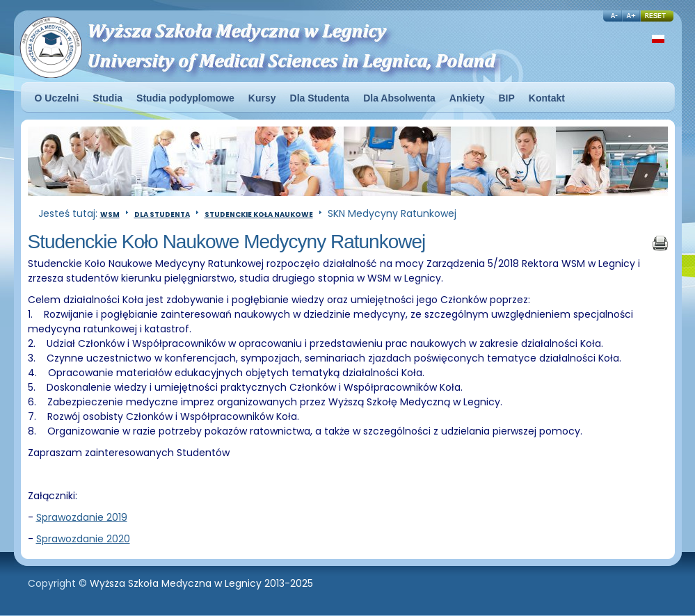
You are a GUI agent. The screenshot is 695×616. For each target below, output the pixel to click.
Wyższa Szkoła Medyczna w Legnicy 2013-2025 (201, 583)
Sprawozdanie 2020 (83, 539)
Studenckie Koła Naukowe (259, 214)
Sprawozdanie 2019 (82, 517)
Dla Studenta (162, 214)
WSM (110, 214)
